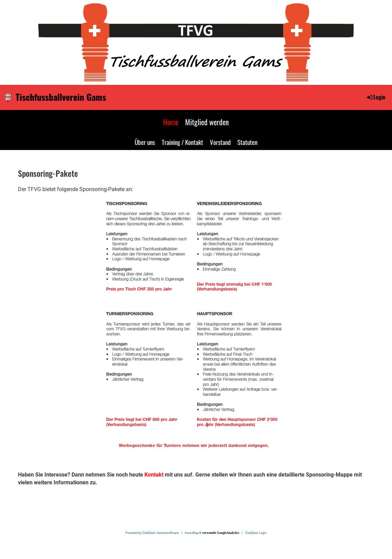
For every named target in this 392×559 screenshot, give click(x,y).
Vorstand (220, 142)
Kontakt (154, 475)
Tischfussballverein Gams (61, 97)
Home (171, 122)
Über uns (145, 142)
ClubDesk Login (256, 533)
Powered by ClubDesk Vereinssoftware (153, 533)
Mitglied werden (207, 122)
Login (376, 97)
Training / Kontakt (182, 142)
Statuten (247, 142)
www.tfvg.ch (193, 533)
